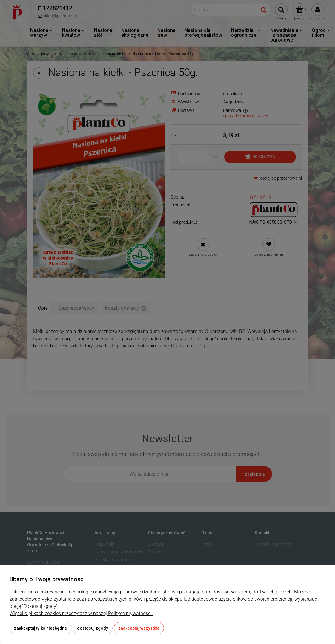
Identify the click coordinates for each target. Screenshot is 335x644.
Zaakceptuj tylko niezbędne (40, 628)
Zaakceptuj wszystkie (139, 628)
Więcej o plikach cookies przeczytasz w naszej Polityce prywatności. (81, 613)
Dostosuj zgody (93, 628)
